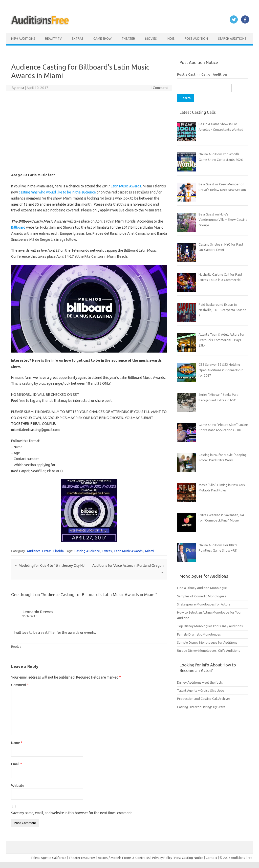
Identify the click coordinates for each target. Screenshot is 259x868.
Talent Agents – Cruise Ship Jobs (201, 690)
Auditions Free (242, 858)
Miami (150, 551)
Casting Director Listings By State (201, 707)
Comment (20, 685)
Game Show (102, 39)
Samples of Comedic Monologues (202, 596)
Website (18, 786)
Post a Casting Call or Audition (202, 74)
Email (17, 764)
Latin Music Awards (126, 186)
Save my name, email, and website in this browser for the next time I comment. (72, 813)
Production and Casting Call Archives (204, 699)
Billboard (19, 227)
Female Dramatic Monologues (199, 634)
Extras (78, 39)
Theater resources (82, 858)
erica (20, 88)
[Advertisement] (89, 132)
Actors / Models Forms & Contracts (124, 858)
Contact (212, 858)
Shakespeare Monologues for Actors (204, 604)
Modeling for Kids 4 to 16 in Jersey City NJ (49, 566)
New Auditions (23, 39)
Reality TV (53, 39)
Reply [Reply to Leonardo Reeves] (15, 646)
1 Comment (159, 88)
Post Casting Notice (189, 858)
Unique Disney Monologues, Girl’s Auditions (209, 650)
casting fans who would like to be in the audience (57, 192)
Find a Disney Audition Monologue (202, 588)
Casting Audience (87, 551)
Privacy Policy (162, 858)
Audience (34, 551)
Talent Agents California (48, 858)
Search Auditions (232, 39)
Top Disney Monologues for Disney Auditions (210, 626)
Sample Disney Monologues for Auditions (207, 642)
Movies (151, 39)
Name (17, 743)
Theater (128, 39)
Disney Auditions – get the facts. (200, 682)
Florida (59, 551)
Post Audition (196, 39)
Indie (171, 39)
